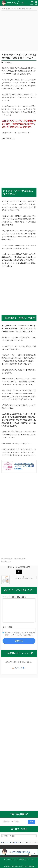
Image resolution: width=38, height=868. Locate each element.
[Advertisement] (19, 31)
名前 (8, 627)
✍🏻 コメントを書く (19, 668)
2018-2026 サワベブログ (18, 866)
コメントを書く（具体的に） (15, 597)
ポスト (19, 572)
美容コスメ (7, 562)
